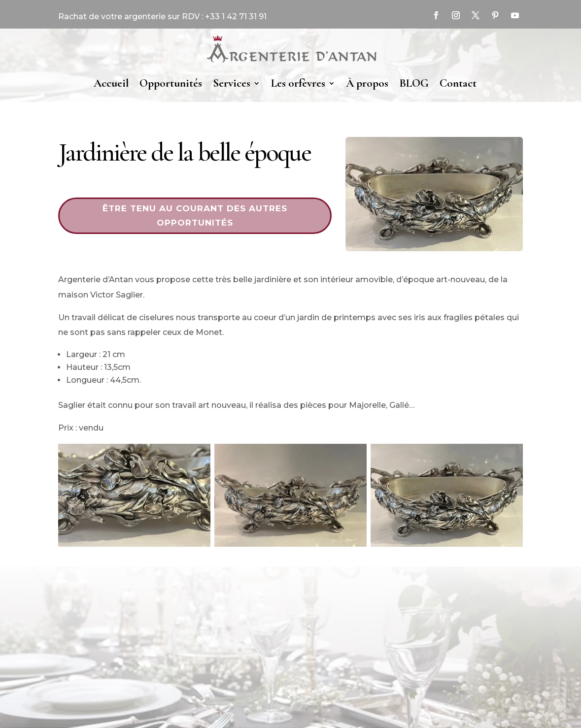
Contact (458, 83)
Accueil (111, 83)
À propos (367, 83)
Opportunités (171, 83)
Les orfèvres (298, 83)
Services (232, 83)
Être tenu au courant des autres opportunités (195, 215)
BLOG (414, 83)
